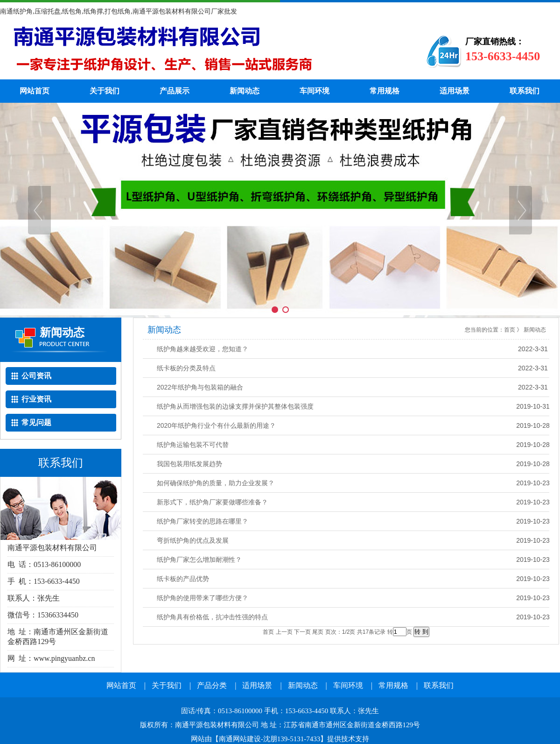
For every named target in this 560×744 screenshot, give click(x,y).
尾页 (318, 632)
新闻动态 (245, 91)
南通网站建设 (240, 739)
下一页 (302, 632)
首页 (510, 330)
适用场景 (455, 91)
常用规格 (385, 91)
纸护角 (198, 51)
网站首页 (35, 91)
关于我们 (105, 91)
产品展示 (175, 91)
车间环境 (315, 91)
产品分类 (212, 685)
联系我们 (525, 91)
